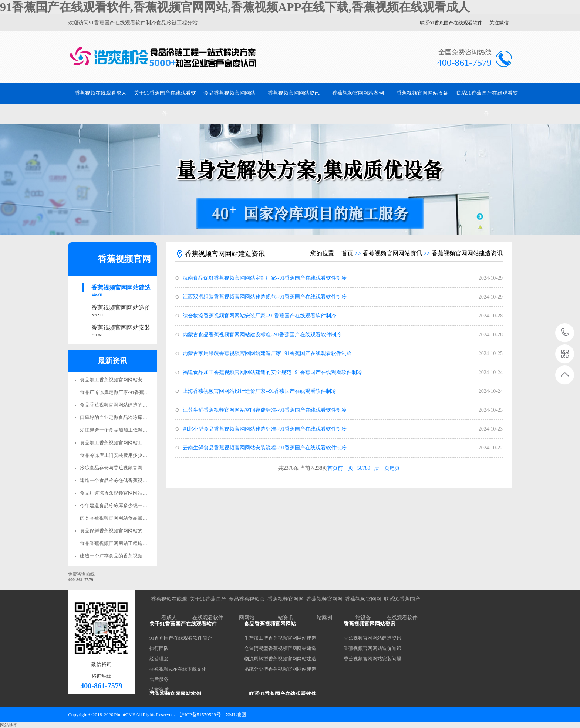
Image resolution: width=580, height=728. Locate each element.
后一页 (382, 468)
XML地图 (236, 714)
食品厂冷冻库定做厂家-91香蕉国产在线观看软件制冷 (136, 392)
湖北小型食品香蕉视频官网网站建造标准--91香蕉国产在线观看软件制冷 (265, 429)
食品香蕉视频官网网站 (229, 93)
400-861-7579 (565, 333)
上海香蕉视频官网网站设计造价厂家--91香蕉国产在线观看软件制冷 (259, 391)
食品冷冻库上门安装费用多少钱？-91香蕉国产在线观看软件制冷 (148, 455)
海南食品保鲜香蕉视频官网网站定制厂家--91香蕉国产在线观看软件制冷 (265, 278)
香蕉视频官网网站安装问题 (121, 328)
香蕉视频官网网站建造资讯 (121, 288)
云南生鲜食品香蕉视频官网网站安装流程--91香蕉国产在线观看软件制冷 (265, 448)
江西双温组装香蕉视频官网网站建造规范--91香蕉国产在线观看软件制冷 (265, 297)
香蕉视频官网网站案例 (358, 93)
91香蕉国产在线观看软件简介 (181, 638)
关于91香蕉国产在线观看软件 (165, 103)
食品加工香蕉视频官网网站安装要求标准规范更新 (133, 380)
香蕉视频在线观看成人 (101, 93)
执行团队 (159, 648)
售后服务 (159, 679)
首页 (347, 253)
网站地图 (9, 725)
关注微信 (499, 23)
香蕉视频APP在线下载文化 (178, 669)
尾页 (395, 468)
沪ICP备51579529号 (200, 714)
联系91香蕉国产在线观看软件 (451, 23)
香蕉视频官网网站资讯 (294, 93)
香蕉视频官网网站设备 (422, 93)
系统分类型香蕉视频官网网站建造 (280, 669)
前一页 (345, 468)
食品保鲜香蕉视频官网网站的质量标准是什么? (129, 531)
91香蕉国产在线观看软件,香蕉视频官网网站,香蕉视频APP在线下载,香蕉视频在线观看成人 (235, 7)
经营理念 (159, 659)
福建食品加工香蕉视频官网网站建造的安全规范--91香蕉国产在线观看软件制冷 (272, 372)
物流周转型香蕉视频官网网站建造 (280, 659)
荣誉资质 (159, 690)
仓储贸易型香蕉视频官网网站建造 (280, 648)
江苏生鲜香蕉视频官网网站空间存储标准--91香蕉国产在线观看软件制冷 (265, 410)
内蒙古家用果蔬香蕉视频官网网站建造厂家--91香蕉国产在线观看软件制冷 (267, 353)
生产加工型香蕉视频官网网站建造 (280, 638)
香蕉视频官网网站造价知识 (121, 308)
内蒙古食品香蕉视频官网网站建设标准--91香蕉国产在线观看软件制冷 (262, 335)
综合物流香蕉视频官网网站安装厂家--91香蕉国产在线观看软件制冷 (259, 316)
